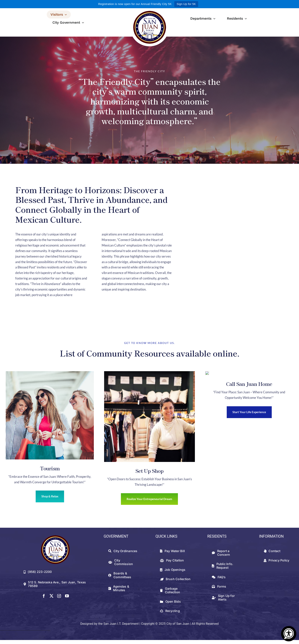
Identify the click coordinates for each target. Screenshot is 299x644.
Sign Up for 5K (186, 4)
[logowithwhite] (149, 10)
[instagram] (59, 596)
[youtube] (67, 596)
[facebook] (44, 596)
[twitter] (51, 596)
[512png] (55, 537)
